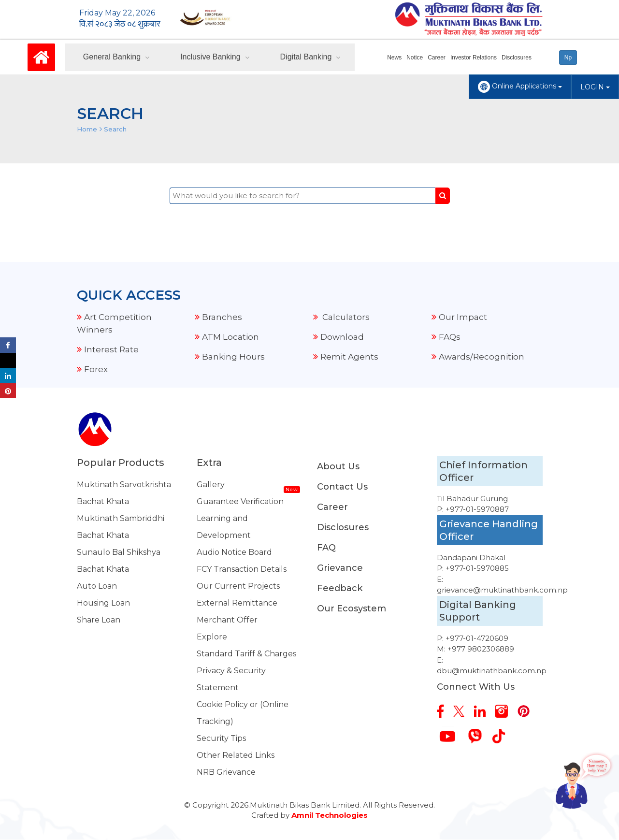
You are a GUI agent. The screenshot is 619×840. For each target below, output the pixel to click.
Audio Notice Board (234, 552)
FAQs (450, 337)
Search (115, 129)
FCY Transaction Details (242, 569)
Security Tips (221, 738)
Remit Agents (349, 357)
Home (87, 129)
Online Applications (520, 87)
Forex (96, 369)
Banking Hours (233, 357)
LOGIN (595, 87)
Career (437, 58)
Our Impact (463, 317)
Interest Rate (111, 349)
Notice (415, 58)
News (394, 58)
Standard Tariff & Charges (246, 654)
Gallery (211, 485)
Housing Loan (103, 603)
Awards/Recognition (482, 357)
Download (342, 337)
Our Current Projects (238, 586)
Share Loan (99, 620)
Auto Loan (97, 586)
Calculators (345, 317)
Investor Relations (474, 58)
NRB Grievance (226, 772)
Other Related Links (236, 755)
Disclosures (517, 58)
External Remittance (237, 603)
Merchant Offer (227, 620)
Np (568, 58)
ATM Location (230, 337)
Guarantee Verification (240, 501)
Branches (222, 317)
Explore (212, 637)
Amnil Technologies (330, 815)
